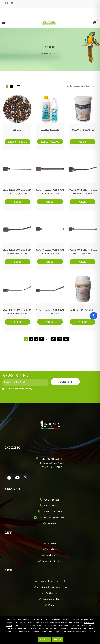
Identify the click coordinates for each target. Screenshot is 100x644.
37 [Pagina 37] (66, 339)
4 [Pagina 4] (42, 339)
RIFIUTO (58, 640)
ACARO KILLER (50, 130)
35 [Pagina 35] (53, 339)
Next (73, 339)
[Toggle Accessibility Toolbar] (94, 316)
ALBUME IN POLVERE (83, 310)
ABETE (17, 130)
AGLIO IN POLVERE (83, 130)
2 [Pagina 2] (31, 339)
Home (45, 54)
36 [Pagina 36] (60, 339)
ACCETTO (44, 640)
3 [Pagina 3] (36, 339)
